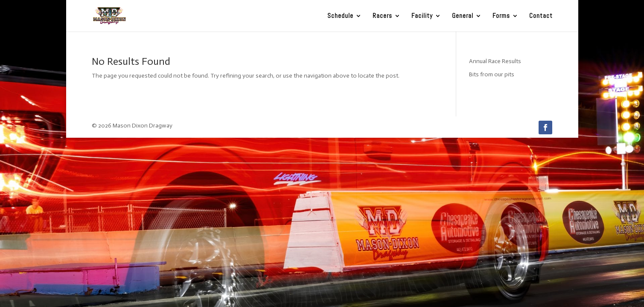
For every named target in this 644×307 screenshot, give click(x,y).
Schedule (340, 16)
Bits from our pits (492, 74)
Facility (422, 16)
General (463, 16)
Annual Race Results (495, 61)
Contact (541, 16)
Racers (382, 16)
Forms (501, 16)
